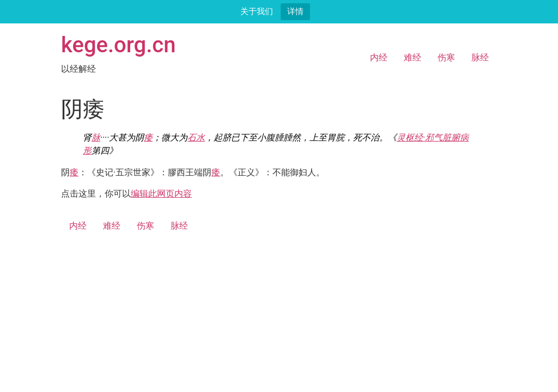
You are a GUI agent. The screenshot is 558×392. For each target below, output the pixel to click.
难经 (413, 57)
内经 (379, 57)
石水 (196, 137)
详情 (295, 11)
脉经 (480, 57)
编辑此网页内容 (161, 194)
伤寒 (446, 57)
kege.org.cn (119, 45)
